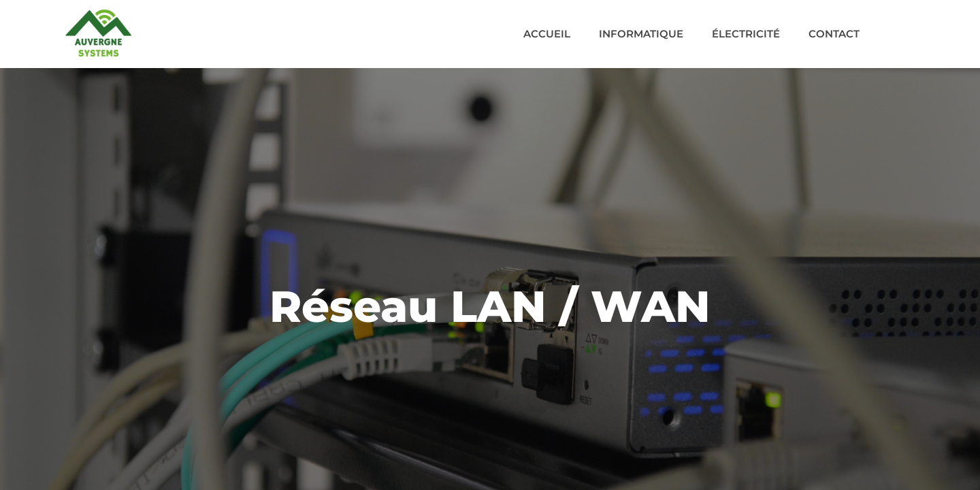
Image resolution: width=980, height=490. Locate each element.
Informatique (641, 34)
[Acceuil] (99, 33)
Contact (834, 34)
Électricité (746, 34)
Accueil (547, 34)
